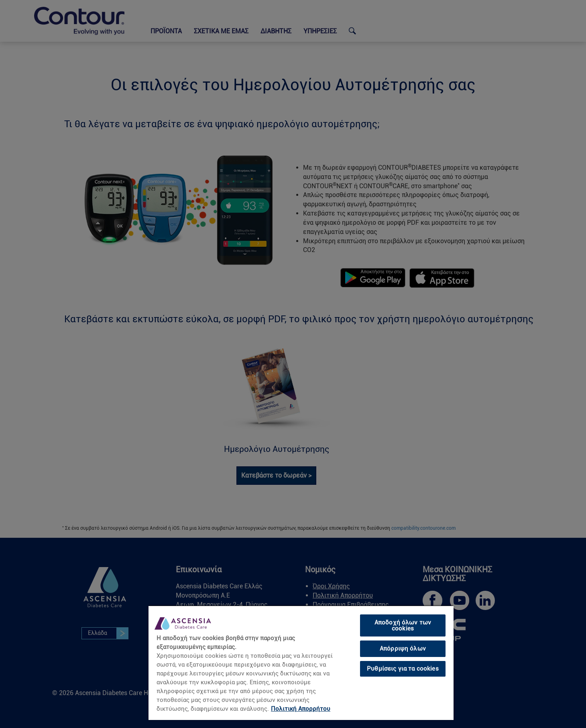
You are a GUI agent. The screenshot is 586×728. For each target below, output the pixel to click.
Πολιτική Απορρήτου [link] (301, 709)
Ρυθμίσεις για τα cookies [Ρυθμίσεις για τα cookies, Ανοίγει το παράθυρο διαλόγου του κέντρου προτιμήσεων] (403, 669)
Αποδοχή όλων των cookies (403, 625)
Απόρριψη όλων (403, 649)
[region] (301, 663)
